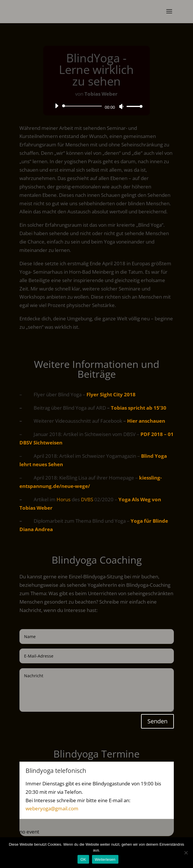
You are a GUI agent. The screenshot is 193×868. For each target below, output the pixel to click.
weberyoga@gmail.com (52, 808)
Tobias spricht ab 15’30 (139, 408)
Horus (64, 499)
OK (83, 859)
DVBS (87, 499)
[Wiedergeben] (57, 106)
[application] (96, 106)
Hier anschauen (146, 421)
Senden (157, 721)
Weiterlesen (105, 859)
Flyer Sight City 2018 (111, 394)
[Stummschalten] (121, 106)
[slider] (83, 106)
